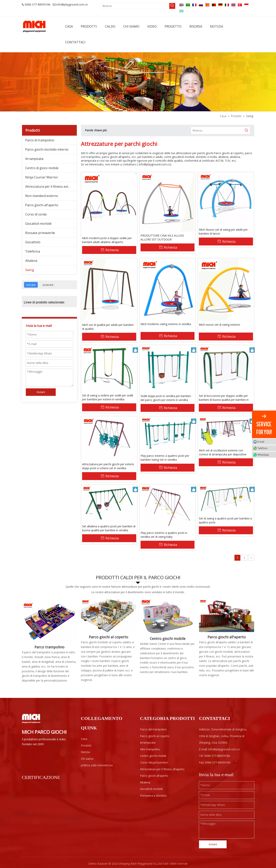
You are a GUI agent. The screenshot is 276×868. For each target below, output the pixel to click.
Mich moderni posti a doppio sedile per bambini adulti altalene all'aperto (107, 240)
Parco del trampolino (153, 729)
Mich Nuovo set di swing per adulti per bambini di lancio (223, 232)
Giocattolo (33, 242)
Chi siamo (87, 759)
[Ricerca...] (217, 131)
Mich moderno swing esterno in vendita (166, 324)
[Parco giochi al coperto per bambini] (108, 615)
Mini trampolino (150, 749)
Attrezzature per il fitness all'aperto (162, 769)
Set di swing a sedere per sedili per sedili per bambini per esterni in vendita (108, 397)
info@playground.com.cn (72, 4)
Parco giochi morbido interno (47, 149)
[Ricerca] (135, 6)
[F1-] (227, 615)
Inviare (41, 392)
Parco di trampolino (40, 140)
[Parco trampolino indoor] (49, 620)
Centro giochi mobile (168, 639)
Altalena (31, 261)
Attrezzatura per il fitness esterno (50, 186)
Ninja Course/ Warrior (42, 177)
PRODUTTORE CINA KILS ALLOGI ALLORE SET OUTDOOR (162, 237)
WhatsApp (266, 455)
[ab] (138, 82)
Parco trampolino (49, 647)
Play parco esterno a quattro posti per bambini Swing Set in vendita (165, 458)
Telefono (266, 448)
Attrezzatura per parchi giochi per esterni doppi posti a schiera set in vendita (108, 466)
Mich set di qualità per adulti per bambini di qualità (108, 327)
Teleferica (33, 251)
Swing (30, 270)
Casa (84, 739)
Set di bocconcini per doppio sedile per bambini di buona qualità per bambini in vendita (224, 398)
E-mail (266, 441)
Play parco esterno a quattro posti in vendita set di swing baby (164, 535)
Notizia (85, 752)
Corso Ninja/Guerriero (154, 762)
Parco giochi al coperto (108, 637)
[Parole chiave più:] (172, 6)
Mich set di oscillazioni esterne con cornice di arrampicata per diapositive (223, 452)
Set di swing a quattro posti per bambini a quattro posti (225, 520)
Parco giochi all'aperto (42, 205)
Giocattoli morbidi (38, 224)
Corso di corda (36, 214)
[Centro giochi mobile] (168, 616)
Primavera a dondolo (153, 796)
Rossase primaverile (40, 233)
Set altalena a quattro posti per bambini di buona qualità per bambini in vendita (109, 528)
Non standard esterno (42, 196)
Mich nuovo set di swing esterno (220, 325)
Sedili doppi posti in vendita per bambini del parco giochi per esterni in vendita (166, 398)
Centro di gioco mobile (42, 168)
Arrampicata (34, 159)
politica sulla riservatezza (97, 765)
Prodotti (86, 745)
